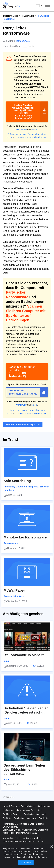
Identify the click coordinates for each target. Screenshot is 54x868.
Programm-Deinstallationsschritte (26, 806)
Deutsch (39, 6)
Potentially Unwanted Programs (21, 487)
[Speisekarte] (48, 6)
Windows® (21, 129)
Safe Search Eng (17, 481)
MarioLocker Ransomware (25, 537)
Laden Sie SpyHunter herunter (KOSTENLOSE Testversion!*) (22, 372)
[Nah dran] (52, 847)
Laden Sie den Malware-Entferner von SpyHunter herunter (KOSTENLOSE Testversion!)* (23, 112)
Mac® (34, 129)
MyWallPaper (14, 590)
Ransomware (28, 16)
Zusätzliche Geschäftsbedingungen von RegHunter (26, 818)
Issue (7, 661)
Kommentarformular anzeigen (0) (23, 424)
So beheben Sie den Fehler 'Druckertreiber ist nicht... (26, 710)
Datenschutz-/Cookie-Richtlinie (32, 137)
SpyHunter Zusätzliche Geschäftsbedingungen (24, 814)
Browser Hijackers (14, 596)
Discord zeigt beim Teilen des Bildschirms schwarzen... (24, 769)
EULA (9, 137)
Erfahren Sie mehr (37, 857)
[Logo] (12, 6)
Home (6, 806)
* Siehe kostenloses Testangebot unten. (27, 134)
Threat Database (10, 16)
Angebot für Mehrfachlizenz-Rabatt (23, 392)
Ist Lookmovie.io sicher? (24, 655)
